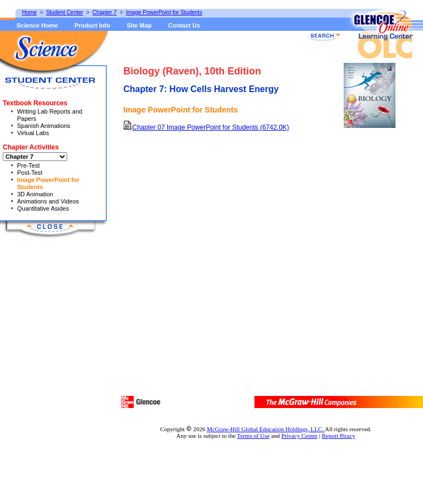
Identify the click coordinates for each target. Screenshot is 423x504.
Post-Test (30, 173)
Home (29, 12)
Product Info (92, 25)
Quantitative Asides (43, 208)
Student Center (65, 12)
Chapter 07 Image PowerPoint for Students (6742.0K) (206, 127)
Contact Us (184, 25)
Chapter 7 (105, 12)
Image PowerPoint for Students (164, 12)
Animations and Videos (48, 201)
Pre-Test (28, 165)
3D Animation (35, 194)
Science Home (37, 25)
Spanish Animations (44, 126)
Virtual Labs (33, 133)
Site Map (139, 25)
